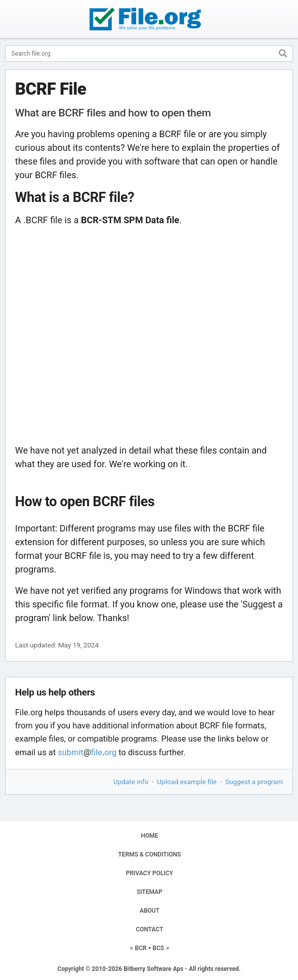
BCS (159, 948)
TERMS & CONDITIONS (150, 854)
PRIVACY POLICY (150, 873)
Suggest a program (254, 782)
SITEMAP (150, 892)
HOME (149, 836)
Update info (131, 782)
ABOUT (150, 911)
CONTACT (149, 929)
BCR (141, 948)
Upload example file (187, 782)
